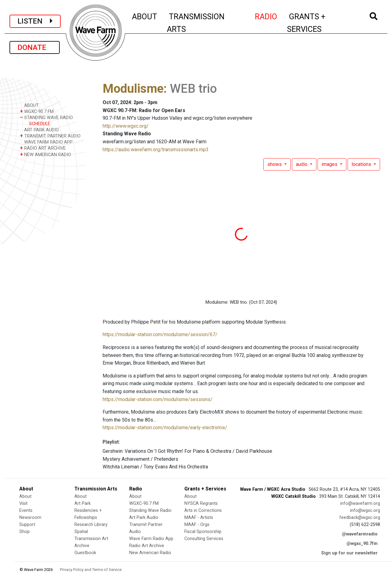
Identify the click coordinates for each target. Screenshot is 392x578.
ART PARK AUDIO (39, 130)
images (330, 164)
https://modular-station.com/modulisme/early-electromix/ (165, 428)
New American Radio (150, 553)
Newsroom (30, 518)
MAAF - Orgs (197, 525)
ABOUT (145, 16)
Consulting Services (204, 539)
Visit (23, 503)
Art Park (83, 503)
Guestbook (85, 553)
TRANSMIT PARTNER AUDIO (50, 136)
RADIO (266, 16)
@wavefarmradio (360, 534)
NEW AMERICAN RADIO (45, 154)
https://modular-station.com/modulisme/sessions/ (158, 399)
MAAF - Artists (199, 518)
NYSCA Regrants (201, 503)
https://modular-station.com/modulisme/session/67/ (160, 334)
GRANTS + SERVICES (320, 23)
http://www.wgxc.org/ (126, 126)
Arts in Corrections (203, 510)
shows (275, 164)
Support (27, 525)
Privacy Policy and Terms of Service (91, 570)
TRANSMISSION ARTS (196, 23)
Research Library (91, 525)
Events (26, 510)
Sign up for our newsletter (349, 553)
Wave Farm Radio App (151, 539)
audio (302, 164)
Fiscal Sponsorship (203, 532)
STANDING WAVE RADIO (46, 117)
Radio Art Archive (147, 546)
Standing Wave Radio (150, 510)
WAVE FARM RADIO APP (46, 142)
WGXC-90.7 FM (37, 111)
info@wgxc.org (365, 510)
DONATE (35, 47)
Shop (24, 532)
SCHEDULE (40, 124)
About (25, 496)
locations (362, 164)
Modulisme (133, 89)
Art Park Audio (144, 518)
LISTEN (35, 21)
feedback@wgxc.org (360, 518)
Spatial (81, 532)
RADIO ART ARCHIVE (43, 148)
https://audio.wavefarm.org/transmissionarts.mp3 (156, 150)
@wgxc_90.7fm (362, 544)
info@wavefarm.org (360, 503)
